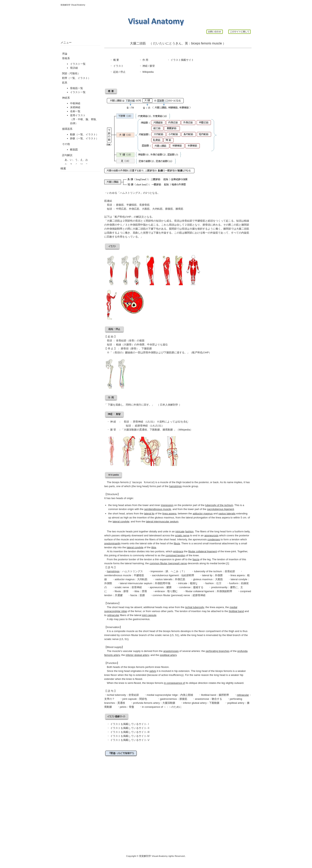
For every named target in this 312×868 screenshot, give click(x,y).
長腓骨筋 (144, 205)
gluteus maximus (164, 518)
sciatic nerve (122, 587)
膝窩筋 (179, 209)
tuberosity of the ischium (208, 571)
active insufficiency (172, 675)
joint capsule (130, 699)
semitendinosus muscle (118, 575)
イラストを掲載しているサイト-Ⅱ (130, 728)
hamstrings (113, 571)
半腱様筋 (132, 205)
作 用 (145, 60)
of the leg (201, 559)
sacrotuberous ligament (165, 575)
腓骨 (134, 348)
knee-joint (230, 551)
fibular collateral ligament (200, 591)
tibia (137, 591)
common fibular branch (134, 635)
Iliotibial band (209, 695)
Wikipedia (148, 72)
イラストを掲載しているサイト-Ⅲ (130, 732)
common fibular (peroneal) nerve (171, 595)
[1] (228, 563)
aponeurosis (157, 587)
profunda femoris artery (146, 703)
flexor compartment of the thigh (216, 631)
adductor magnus (125, 579)
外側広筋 (134, 209)
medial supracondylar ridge (162, 695)
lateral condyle (239, 579)
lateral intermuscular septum (136, 583)
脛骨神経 (138, 422)
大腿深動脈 (130, 430)
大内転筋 (157, 209)
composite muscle (124, 631)
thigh (179, 482)
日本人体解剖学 (169, 405)
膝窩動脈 (168, 430)
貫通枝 (143, 430)
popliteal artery (236, 703)
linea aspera (237, 575)
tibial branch (234, 635)
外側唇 (141, 345)
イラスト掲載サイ (180, 60)
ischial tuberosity (116, 695)
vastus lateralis (164, 579)
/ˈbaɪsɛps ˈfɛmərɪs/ (142, 482)
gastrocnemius (141, 619)
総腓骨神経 (141, 426)
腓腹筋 (120, 205)
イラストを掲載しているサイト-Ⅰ (130, 724)
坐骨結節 (121, 341)
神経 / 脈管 (148, 66)
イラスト (118, 66)
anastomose (202, 699)
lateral (145, 615)
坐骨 (132, 341)
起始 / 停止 (119, 72)
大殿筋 (146, 209)
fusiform (239, 531)
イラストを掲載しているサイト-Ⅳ (130, 736)
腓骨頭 (125, 348)
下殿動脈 (155, 430)
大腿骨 (128, 345)
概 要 (116, 60)
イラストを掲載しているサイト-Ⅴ (130, 740)
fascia (134, 595)
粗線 (119, 345)
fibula (118, 591)
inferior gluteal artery (195, 703)
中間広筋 (121, 209)
